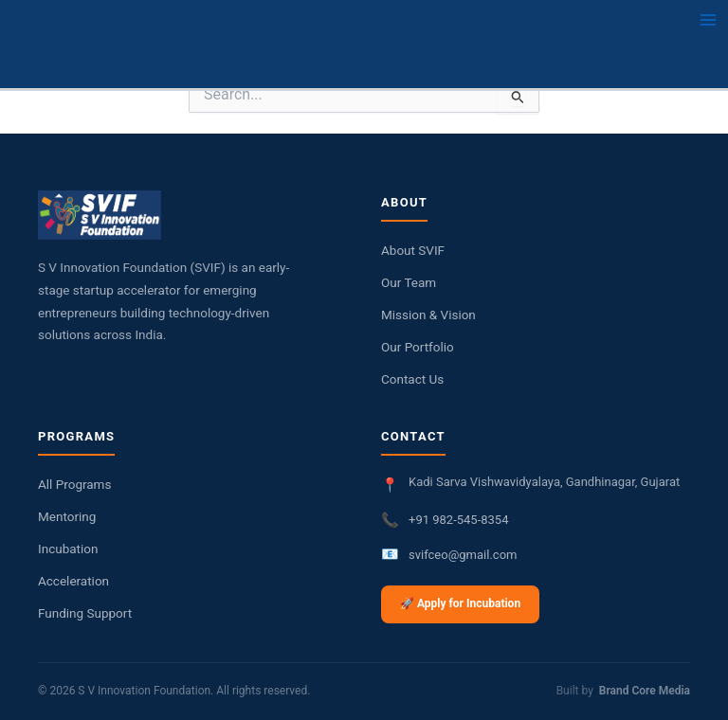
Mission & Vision (428, 315)
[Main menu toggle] (708, 20)
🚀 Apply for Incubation (460, 603)
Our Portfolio (418, 347)
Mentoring (67, 516)
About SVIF (413, 250)
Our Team (409, 282)
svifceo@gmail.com (463, 555)
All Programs (74, 484)
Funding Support (85, 613)
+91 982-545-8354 (458, 520)
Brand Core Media (645, 691)
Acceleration (73, 581)
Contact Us (412, 379)
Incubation (68, 549)
